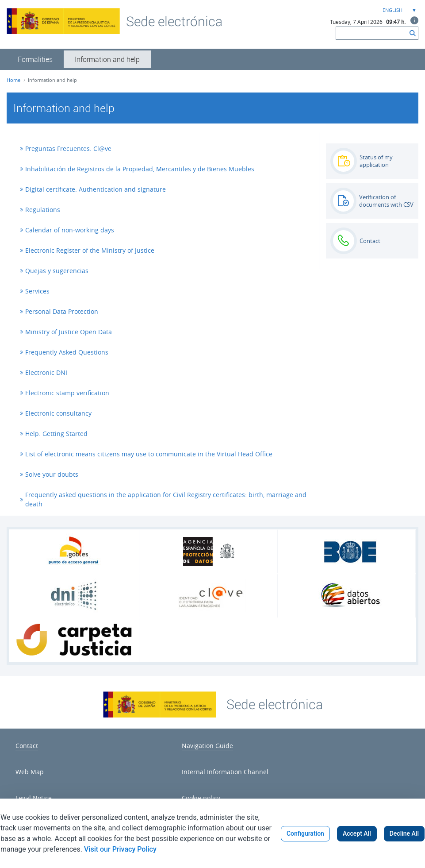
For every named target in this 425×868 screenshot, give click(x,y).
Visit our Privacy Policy (120, 849)
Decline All (404, 833)
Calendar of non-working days (70, 230)
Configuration (305, 833)
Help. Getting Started (56, 434)
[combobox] (398, 10)
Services (37, 291)
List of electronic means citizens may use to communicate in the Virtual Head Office (149, 454)
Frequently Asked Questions (67, 352)
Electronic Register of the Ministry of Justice (90, 250)
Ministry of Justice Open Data (69, 332)
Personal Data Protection (62, 311)
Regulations (43, 210)
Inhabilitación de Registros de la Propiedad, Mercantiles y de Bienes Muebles (140, 169)
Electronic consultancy (58, 413)
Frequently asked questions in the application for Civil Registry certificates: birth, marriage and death (166, 499)
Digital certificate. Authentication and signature (96, 189)
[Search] (372, 33)
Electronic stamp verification (67, 393)
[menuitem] (35, 59)
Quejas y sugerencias (57, 271)
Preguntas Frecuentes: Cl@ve (68, 149)
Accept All (357, 833)
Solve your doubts (52, 474)
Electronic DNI (46, 372)
